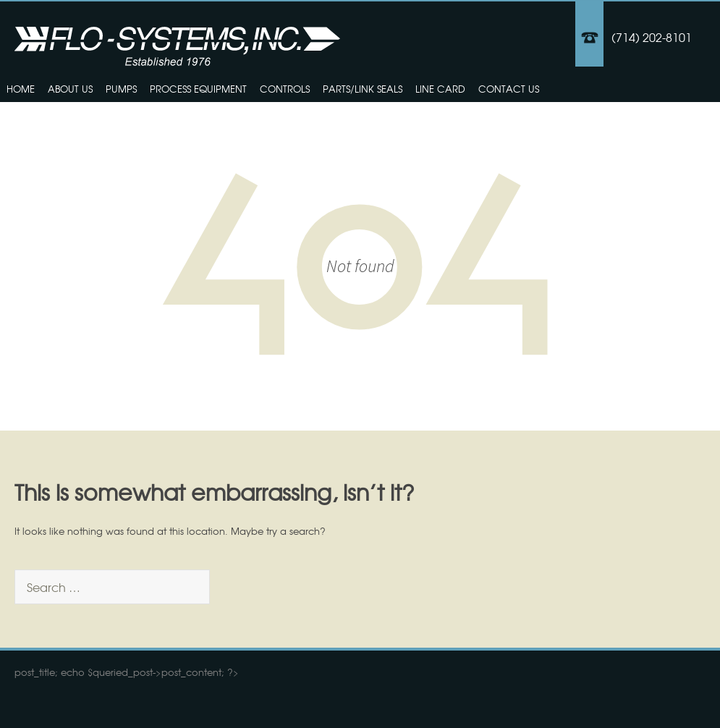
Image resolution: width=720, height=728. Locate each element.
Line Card (440, 89)
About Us (70, 89)
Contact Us (509, 89)
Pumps (121, 89)
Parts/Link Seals (363, 89)
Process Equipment (198, 89)
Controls (285, 89)
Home (21, 89)
